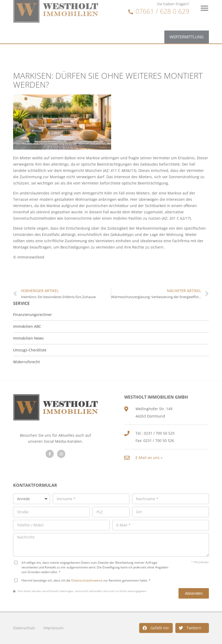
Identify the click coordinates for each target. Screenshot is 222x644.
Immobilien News (28, 338)
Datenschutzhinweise (87, 580)
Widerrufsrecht (26, 362)
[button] (156, 628)
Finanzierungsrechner (33, 315)
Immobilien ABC (27, 326)
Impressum (53, 628)
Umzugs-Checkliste (30, 350)
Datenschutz (24, 628)
